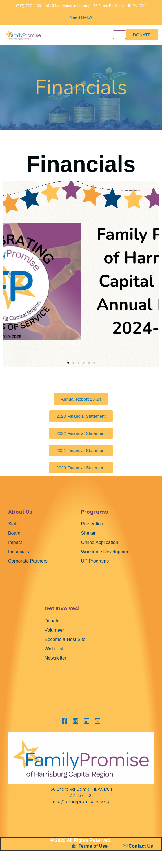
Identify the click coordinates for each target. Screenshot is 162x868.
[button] (9, 274)
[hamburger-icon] (120, 35)
